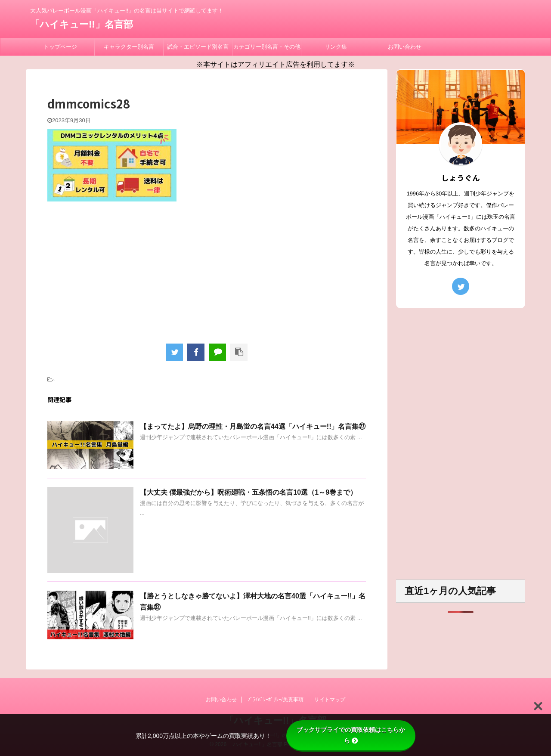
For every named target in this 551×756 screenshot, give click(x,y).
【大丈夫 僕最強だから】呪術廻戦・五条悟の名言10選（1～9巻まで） (248, 492)
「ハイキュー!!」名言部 (82, 24)
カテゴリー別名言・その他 (267, 47)
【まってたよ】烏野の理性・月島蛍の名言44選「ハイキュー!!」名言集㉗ (253, 426)
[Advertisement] (207, 270)
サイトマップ (330, 700)
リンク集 (336, 47)
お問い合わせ (405, 47)
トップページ (60, 47)
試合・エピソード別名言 (198, 47)
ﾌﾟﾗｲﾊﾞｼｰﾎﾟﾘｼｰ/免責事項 (275, 700)
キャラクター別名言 (129, 47)
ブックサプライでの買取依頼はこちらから (351, 735)
